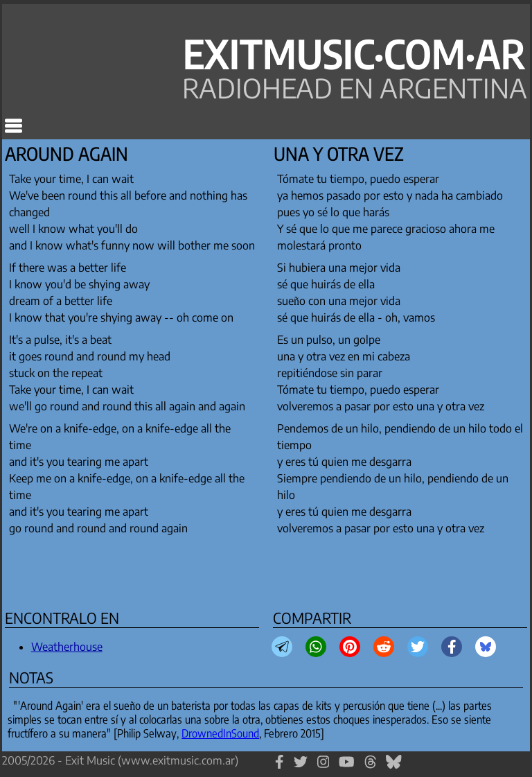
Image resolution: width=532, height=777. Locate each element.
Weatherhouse (67, 647)
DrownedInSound (220, 733)
